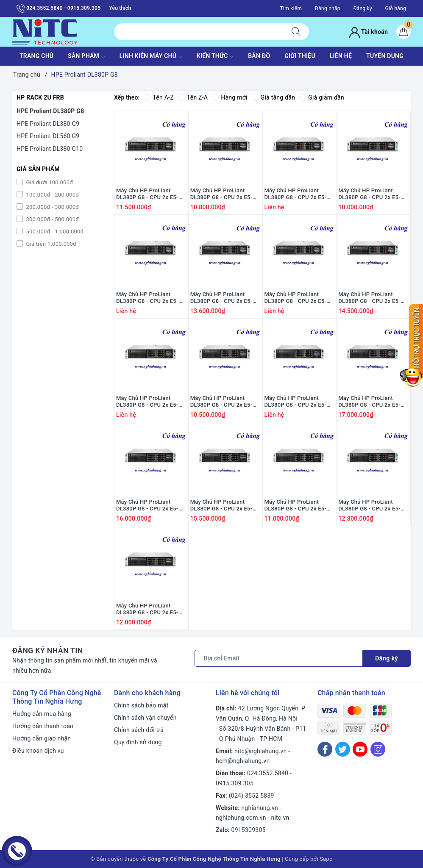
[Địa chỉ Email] (279, 658)
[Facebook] (325, 749)
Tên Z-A (193, 97)
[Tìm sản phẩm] (199, 32)
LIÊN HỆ (341, 56)
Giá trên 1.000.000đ (50, 244)
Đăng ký (362, 8)
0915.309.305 (235, 783)
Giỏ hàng (396, 8)
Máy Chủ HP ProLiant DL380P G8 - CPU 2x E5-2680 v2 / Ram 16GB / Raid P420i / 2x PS (373, 402)
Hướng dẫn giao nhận (42, 738)
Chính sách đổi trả (139, 730)
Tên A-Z (159, 97)
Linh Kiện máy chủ (151, 57)
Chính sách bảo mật (141, 705)
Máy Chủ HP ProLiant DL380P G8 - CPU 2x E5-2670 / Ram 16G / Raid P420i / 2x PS (369, 506)
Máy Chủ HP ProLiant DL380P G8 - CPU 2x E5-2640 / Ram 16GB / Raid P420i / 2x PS (296, 506)
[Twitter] (343, 749)
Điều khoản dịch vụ (38, 751)
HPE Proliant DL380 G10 (50, 149)
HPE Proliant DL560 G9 (48, 136)
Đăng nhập (328, 8)
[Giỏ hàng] (404, 32)
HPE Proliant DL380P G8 (50, 111)
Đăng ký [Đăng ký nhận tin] (387, 658)
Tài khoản (369, 32)
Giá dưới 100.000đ (49, 182)
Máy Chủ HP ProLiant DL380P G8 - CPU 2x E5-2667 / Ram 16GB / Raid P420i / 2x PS (147, 194)
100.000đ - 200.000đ (52, 195)
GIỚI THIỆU (300, 56)
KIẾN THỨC (215, 57)
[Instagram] (378, 749)
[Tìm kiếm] (296, 32)
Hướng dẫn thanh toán (43, 726)
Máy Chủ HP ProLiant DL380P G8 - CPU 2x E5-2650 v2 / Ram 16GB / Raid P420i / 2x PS (299, 298)
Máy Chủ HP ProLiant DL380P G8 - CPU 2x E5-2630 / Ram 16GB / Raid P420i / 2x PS (221, 194)
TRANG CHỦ (36, 56)
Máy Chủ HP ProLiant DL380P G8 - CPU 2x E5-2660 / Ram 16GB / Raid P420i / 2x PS (147, 610)
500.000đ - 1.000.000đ (54, 232)
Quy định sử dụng (138, 742)
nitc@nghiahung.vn (260, 751)
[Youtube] (360, 749)
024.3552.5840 (268, 773)
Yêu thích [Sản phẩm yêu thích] (120, 8)
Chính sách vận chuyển (145, 718)
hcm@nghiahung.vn (243, 761)
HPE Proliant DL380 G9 (48, 124)
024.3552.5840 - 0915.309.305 (58, 8)
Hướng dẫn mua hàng (42, 714)
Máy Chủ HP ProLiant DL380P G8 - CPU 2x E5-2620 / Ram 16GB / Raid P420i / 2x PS (221, 402)
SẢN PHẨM (86, 57)
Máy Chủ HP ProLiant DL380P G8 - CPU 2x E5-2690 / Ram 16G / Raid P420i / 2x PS (296, 194)
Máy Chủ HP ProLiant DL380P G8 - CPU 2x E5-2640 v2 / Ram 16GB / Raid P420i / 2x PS (373, 298)
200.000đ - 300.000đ (52, 207)
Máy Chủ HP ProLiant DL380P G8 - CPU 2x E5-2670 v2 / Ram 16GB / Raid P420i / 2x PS (151, 506)
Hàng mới (230, 97)
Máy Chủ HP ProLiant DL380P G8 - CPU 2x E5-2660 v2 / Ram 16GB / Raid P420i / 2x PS (225, 506)
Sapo (326, 859)
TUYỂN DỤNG (385, 56)
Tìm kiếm (291, 8)
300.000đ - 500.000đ (52, 219)
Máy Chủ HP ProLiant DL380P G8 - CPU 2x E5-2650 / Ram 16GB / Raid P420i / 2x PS (147, 402)
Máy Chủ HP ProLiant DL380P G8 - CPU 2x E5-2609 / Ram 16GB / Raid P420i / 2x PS (369, 194)
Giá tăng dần (274, 97)
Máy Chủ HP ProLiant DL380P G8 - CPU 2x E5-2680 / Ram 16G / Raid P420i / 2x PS (221, 298)
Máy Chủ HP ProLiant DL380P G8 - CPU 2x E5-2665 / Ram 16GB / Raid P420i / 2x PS (147, 298)
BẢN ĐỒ (259, 56)
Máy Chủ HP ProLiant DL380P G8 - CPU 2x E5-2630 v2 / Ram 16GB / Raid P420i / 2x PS (299, 402)
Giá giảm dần (322, 97)
